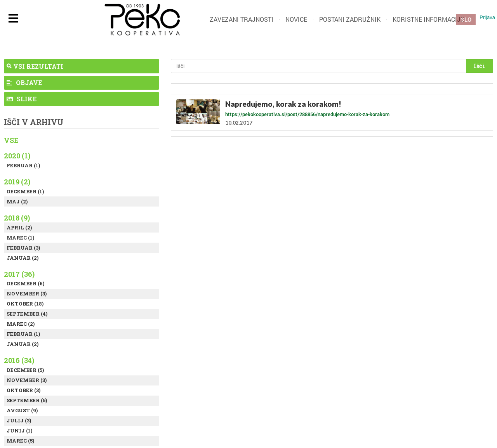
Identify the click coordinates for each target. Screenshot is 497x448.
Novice (296, 19)
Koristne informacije (428, 19)
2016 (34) (19, 360)
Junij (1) (19, 431)
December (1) (25, 191)
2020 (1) (17, 156)
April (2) (19, 227)
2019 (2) (17, 182)
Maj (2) (17, 201)
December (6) (25, 283)
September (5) (27, 400)
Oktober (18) (25, 304)
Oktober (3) (23, 390)
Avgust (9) (22, 410)
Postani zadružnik (350, 19)
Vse (11, 140)
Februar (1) (23, 165)
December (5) (25, 370)
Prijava (487, 17)
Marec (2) (21, 324)
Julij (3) (19, 420)
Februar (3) (23, 248)
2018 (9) (17, 218)
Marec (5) (20, 441)
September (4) (27, 314)
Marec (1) (20, 238)
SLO (466, 19)
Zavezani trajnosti (242, 19)
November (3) (27, 293)
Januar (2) (23, 258)
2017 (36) (19, 274)
